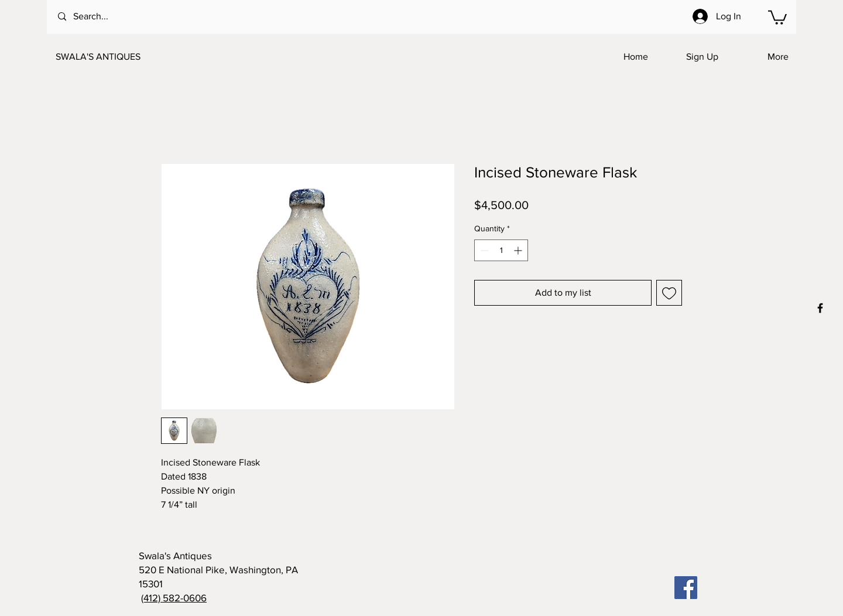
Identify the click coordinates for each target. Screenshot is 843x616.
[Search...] (105, 17)
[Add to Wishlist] (669, 293)
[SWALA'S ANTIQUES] (114, 57)
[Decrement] (483, 250)
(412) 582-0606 (174, 598)
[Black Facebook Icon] (820, 308)
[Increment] (519, 250)
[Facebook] (686, 588)
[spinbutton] (501, 250)
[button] (777, 17)
